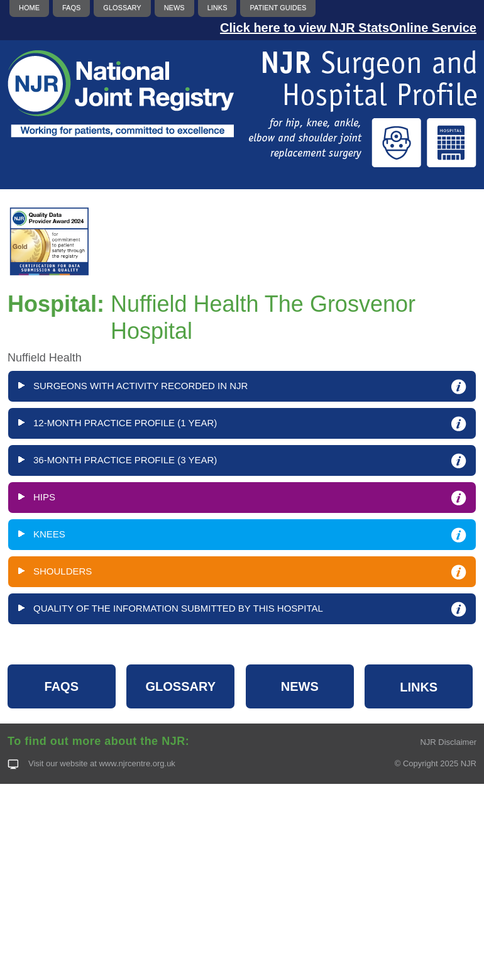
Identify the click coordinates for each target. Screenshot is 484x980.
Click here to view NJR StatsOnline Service (348, 28)
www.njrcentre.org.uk (137, 763)
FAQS (62, 686)
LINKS (419, 687)
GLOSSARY (181, 686)
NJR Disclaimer (448, 742)
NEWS (300, 686)
